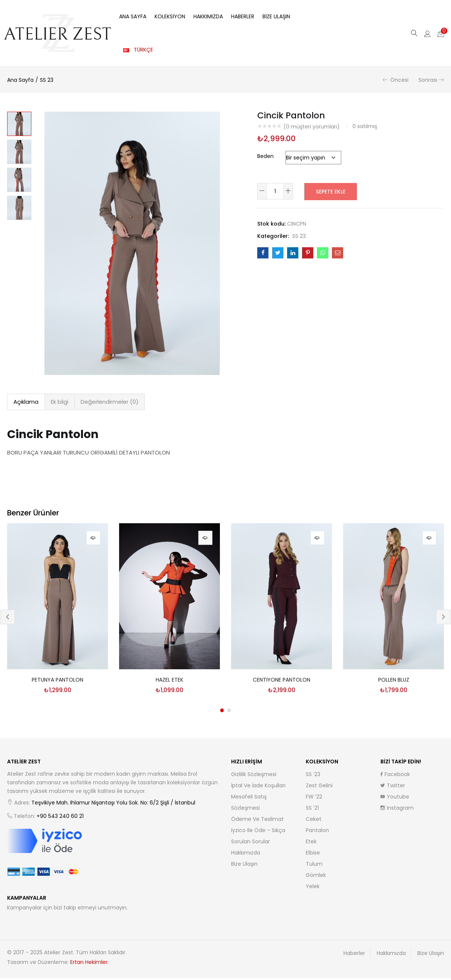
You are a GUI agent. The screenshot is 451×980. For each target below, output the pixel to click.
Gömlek (316, 877)
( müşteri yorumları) (312, 127)
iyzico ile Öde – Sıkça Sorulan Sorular (258, 838)
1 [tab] (222, 712)
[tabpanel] (57, 612)
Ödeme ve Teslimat (257, 821)
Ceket (314, 821)
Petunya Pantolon (57, 682)
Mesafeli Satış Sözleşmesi (249, 804)
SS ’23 (313, 776)
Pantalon (317, 832)
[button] (441, 33)
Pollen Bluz (394, 682)
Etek (311, 843)
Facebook (395, 776)
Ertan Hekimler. (89, 964)
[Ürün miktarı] (275, 191)
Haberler (243, 16)
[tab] (26, 402)
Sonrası (428, 80)
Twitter (393, 787)
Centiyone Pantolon (282, 682)
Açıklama (26, 402)
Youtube (395, 798)
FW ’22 (314, 798)
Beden (265, 156)
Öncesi (399, 80)
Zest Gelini (319, 787)
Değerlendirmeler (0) (110, 402)
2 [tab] (229, 712)
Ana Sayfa (133, 16)
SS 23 (47, 80)
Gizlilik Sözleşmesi (254, 776)
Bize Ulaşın (276, 16)
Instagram (397, 810)
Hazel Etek (169, 682)
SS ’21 (312, 810)
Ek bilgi (60, 402)
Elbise (313, 855)
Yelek (313, 888)
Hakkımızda (208, 16)
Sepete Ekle (330, 191)
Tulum (314, 866)
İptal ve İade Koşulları (258, 787)
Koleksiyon (170, 16)
